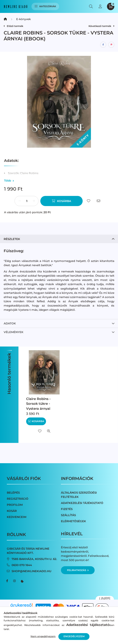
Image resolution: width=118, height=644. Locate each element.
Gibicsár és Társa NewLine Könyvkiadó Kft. (28, 551)
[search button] (91, 6)
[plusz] (34, 201)
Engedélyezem (74, 636)
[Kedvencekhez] (89, 201)
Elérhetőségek (73, 521)
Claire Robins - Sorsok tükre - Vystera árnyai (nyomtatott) (38, 406)
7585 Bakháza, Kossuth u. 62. (34, 559)
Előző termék (13, 26)
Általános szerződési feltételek (79, 495)
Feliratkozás (78, 570)
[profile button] (100, 6)
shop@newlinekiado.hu (31, 571)
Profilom (15, 505)
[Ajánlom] (98, 201)
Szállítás (68, 515)
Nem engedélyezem (43, 636)
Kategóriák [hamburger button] (45, 6)
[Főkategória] (5, 19)
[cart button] (111, 6)
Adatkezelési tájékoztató (82, 503)
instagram (15, 581)
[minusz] (20, 201)
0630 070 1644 (22, 565)
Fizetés (67, 509)
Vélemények (14, 332)
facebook (7, 581)
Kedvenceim (17, 517)
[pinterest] (111, 45)
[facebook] (103, 45)
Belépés (13, 493)
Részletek (12, 239)
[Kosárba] (61, 201)
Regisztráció (18, 499)
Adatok (10, 323)
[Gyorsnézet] (49, 431)
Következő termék (101, 26)
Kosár (12, 511)
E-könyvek (23, 19)
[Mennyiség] (27, 201)
